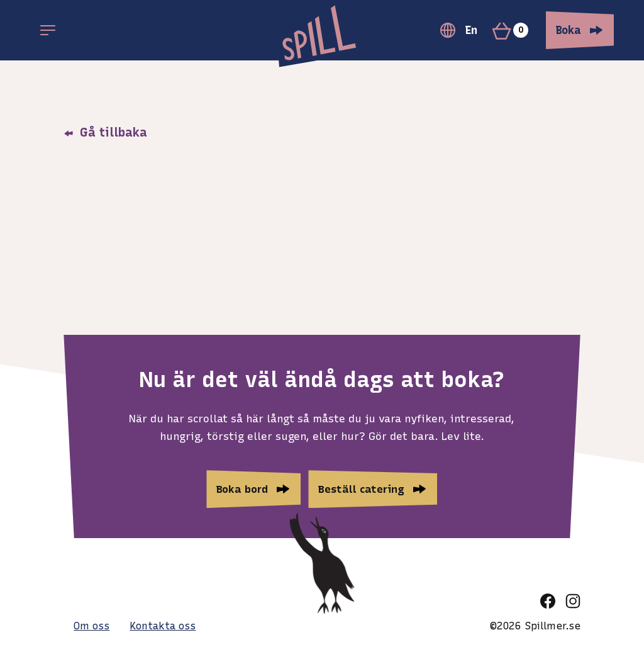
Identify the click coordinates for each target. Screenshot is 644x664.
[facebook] (548, 601)
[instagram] (573, 601)
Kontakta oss (163, 626)
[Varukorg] (515, 30)
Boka (569, 30)
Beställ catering (361, 489)
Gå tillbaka (105, 132)
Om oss (92, 626)
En (459, 30)
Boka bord (242, 489)
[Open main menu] (48, 30)
